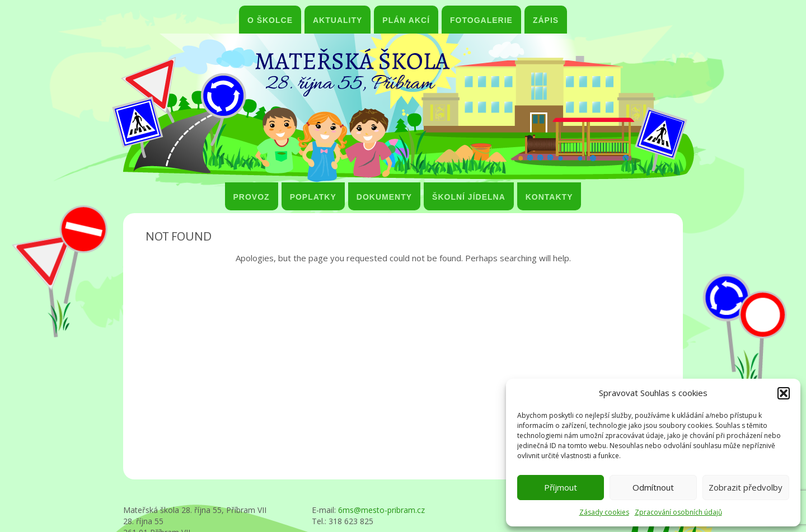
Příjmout (561, 487)
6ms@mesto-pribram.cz (381, 510)
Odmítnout (653, 487)
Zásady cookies (604, 512)
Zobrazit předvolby (746, 487)
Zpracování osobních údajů (678, 512)
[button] (784, 393)
